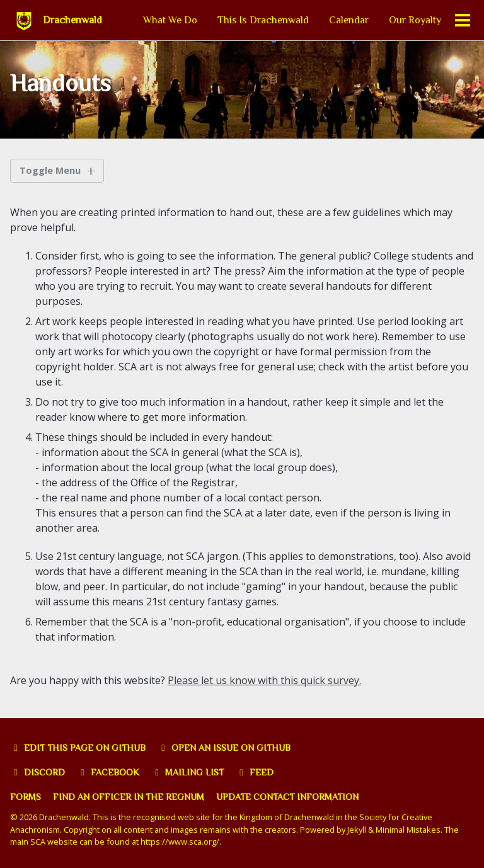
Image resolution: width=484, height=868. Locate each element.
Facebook (108, 772)
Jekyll (357, 830)
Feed (255, 772)
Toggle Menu (50, 170)
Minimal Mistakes (408, 830)
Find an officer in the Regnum (129, 797)
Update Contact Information (287, 797)
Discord (37, 772)
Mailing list (187, 772)
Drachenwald (72, 20)
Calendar (349, 20)
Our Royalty (415, 20)
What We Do (170, 20)
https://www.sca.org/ (180, 842)
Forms (26, 797)
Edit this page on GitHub (78, 748)
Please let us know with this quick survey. (264, 680)
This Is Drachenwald (263, 20)
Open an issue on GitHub (224, 748)
